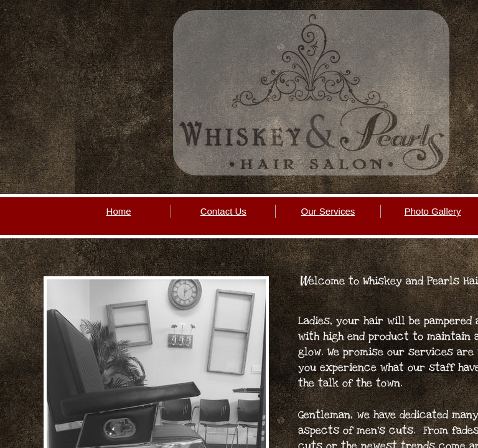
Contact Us (223, 211)
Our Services (328, 211)
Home (119, 211)
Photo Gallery (433, 211)
